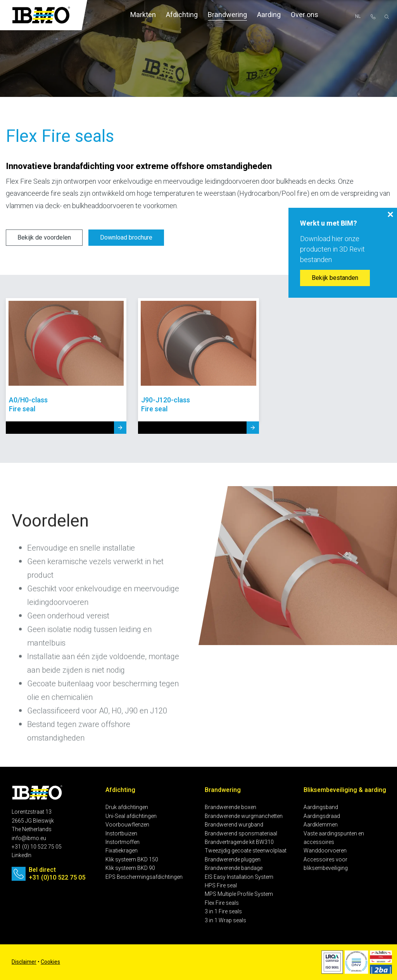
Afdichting (182, 15)
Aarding (269, 15)
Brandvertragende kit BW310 (239, 842)
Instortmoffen (123, 842)
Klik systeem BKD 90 (130, 868)
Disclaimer (24, 962)
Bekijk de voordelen (44, 238)
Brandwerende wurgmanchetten (244, 816)
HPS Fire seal (221, 886)
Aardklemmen (321, 825)
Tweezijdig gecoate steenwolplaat (246, 851)
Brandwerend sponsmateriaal (241, 834)
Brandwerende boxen (230, 807)
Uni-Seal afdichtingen (131, 816)
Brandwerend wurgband (234, 825)
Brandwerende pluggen (233, 860)
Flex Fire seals (222, 903)
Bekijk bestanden (335, 278)
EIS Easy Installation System (239, 877)
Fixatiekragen (122, 851)
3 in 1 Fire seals (223, 912)
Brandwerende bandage (234, 868)
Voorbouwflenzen (127, 825)
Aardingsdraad (322, 816)
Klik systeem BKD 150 (132, 860)
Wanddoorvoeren (325, 851)
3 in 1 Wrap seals (225, 920)
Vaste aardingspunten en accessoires (334, 838)
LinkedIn (22, 855)
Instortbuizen (121, 834)
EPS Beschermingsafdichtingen (144, 877)
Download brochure (126, 238)
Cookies (50, 962)
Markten (143, 15)
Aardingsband (321, 807)
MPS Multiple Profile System (239, 894)
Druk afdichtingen (127, 807)
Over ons (305, 15)
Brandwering (227, 15)
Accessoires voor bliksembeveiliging (326, 864)
